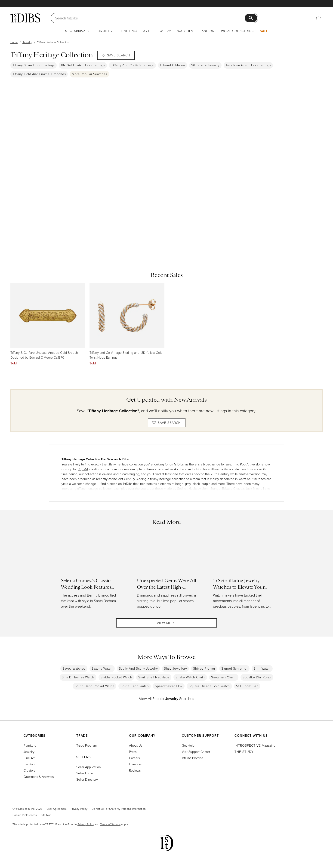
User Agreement (56, 809)
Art (146, 31)
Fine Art (29, 758)
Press (133, 752)
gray (188, 484)
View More (167, 624)
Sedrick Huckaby (189, 488)
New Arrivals (77, 31)
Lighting (129, 31)
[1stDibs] (25, 18)
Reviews (135, 770)
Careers (134, 758)
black (196, 484)
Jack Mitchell (255, 488)
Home (14, 42)
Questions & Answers (39, 777)
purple (206, 484)
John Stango (211, 488)
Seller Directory (87, 779)
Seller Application (89, 767)
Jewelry (163, 31)
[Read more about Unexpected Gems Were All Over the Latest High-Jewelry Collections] (167, 574)
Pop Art (245, 464)
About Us (136, 745)
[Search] (150, 18)
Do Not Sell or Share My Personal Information (119, 809)
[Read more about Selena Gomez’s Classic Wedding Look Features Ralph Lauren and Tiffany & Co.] (91, 574)
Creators (29, 770)
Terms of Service (110, 824)
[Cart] (318, 18)
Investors (135, 764)
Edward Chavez (233, 488)
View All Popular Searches (166, 701)
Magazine (255, 745)
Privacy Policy (79, 809)
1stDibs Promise (193, 758)
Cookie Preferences (25, 815)
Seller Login (85, 773)
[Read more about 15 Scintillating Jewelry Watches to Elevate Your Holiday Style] (243, 574)
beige (179, 484)
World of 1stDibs (237, 31)
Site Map (46, 815)
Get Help (188, 745)
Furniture (105, 31)
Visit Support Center (196, 752)
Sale (264, 31)
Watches (185, 31)
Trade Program (86, 745)
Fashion (207, 31)
